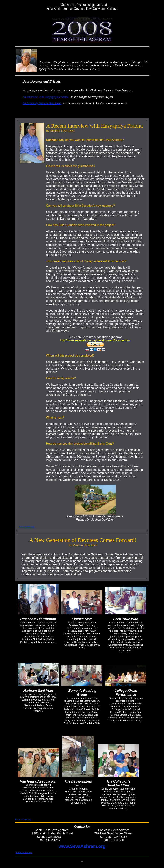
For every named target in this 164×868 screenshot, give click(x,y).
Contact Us (82, 827)
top (59, 5)
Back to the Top (27, 526)
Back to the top (23, 820)
